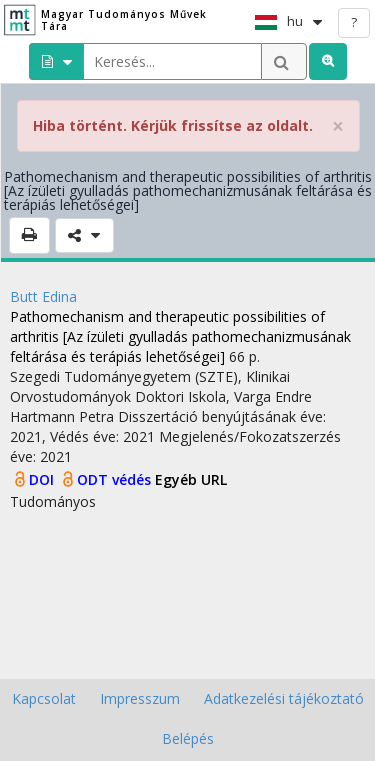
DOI (43, 479)
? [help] (354, 22)
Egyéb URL (191, 479)
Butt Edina (43, 296)
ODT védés (116, 479)
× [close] (338, 126)
